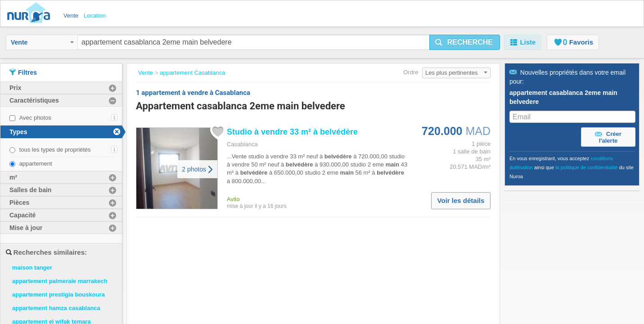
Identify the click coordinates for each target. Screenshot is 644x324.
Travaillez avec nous (215, 260)
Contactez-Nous (209, 278)
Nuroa (31, 13)
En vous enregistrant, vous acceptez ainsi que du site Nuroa (572, 167)
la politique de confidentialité (586, 167)
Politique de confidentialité (303, 269)
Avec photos (35, 118)
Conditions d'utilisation (297, 260)
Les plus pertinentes (456, 73)
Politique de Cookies (295, 278)
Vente (42, 42)
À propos (199, 269)
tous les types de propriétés (55, 150)
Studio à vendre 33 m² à (292, 132)
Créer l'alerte (608, 137)
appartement (36, 164)
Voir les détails (461, 200)
